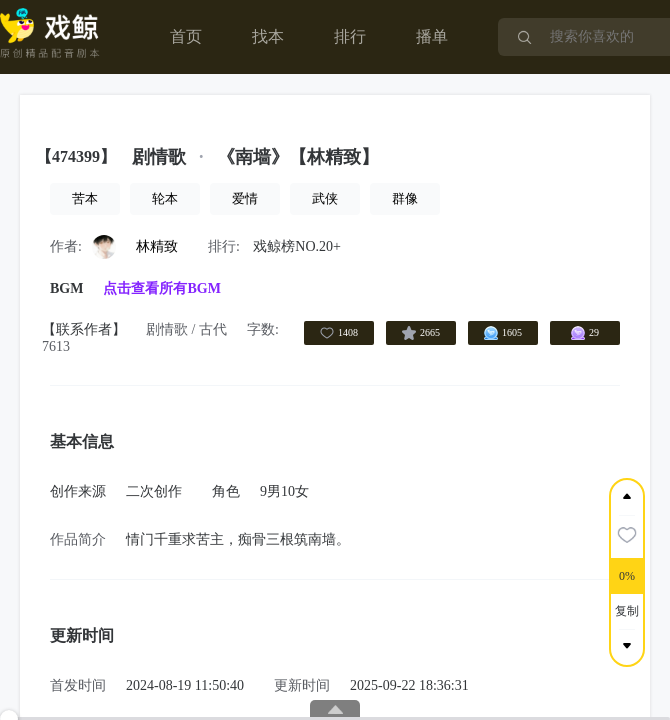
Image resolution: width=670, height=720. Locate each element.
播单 (432, 36)
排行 (350, 36)
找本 (268, 36)
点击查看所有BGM (161, 288)
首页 (186, 36)
